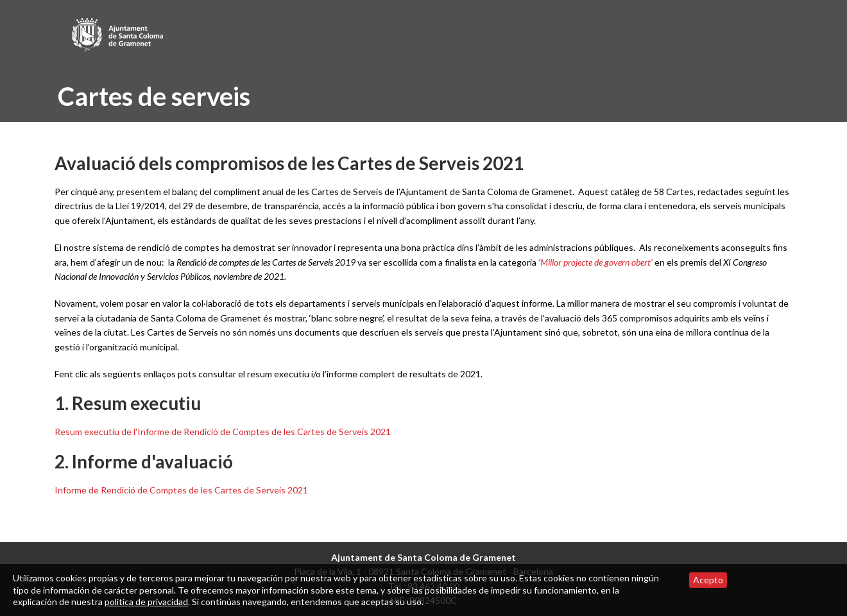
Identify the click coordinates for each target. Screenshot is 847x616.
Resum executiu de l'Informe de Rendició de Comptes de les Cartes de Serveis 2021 (223, 432)
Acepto (708, 580)
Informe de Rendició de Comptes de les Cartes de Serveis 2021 (181, 490)
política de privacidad (146, 602)
